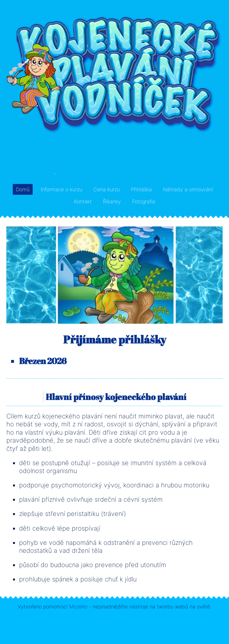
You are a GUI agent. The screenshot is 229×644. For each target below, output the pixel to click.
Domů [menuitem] (23, 189)
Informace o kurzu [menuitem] (61, 189)
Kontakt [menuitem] (83, 201)
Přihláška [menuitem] (141, 189)
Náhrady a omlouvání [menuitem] (188, 189)
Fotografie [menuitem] (144, 201)
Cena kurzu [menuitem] (107, 189)
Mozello (78, 607)
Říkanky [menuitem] (112, 201)
